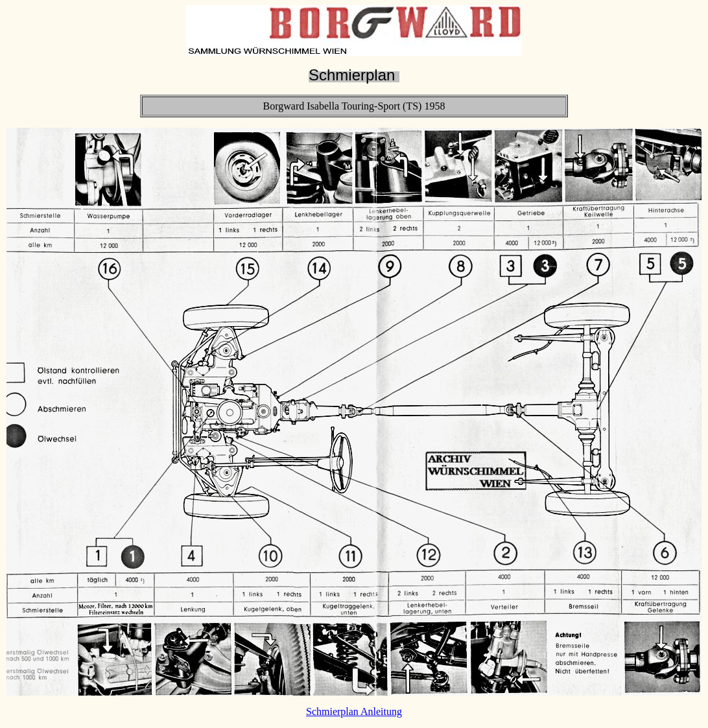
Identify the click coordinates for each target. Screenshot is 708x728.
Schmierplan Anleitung (354, 711)
